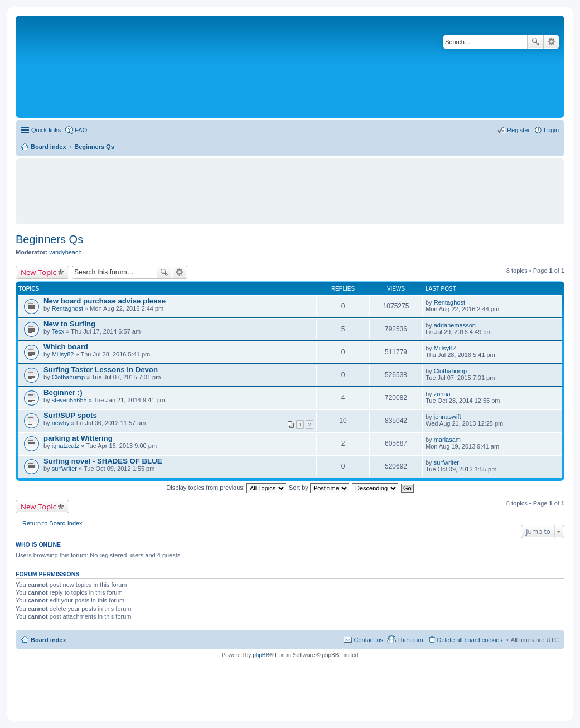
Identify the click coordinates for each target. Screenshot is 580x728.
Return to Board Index (52, 523)
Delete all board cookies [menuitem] (470, 640)
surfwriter (64, 469)
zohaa (442, 394)
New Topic (38, 272)
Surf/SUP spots (70, 415)
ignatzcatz (66, 446)
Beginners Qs (49, 239)
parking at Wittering (78, 438)
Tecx (58, 331)
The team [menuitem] (410, 640)
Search (535, 42)
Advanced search (551, 42)
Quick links (46, 130)
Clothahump (68, 377)
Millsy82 (63, 354)
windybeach (66, 252)
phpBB (261, 655)
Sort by (319, 488)
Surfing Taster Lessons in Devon (101, 370)
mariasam (447, 440)
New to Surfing (69, 324)
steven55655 (69, 400)
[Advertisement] (290, 186)
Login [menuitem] (551, 130)
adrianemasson (455, 325)
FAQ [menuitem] (81, 130)
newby (61, 423)
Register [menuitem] (518, 130)
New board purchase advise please (105, 301)
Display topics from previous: (226, 488)
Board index (49, 640)
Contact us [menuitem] (368, 640)
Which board (66, 347)
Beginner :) (63, 392)
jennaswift (448, 417)
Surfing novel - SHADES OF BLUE (103, 461)
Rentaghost (67, 308)
